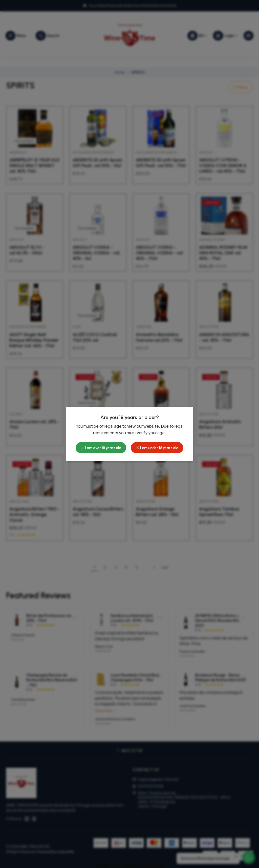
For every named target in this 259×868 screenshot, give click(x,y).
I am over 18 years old (101, 448)
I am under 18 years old (157, 448)
